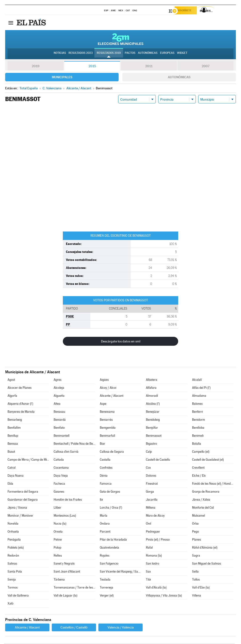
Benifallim (14, 428)
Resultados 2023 (81, 54)
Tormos (13, 588)
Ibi (101, 500)
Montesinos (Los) (65, 516)
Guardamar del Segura (23, 500)
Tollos (196, 580)
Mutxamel (199, 516)
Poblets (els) (16, 548)
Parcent (105, 532)
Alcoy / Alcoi (108, 388)
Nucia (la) (60, 524)
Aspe (103, 404)
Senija (12, 580)
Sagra (196, 556)
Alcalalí (197, 380)
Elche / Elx (199, 476)
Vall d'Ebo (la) (201, 588)
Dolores (151, 476)
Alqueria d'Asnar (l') (20, 404)
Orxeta (58, 532)
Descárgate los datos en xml (121, 342)
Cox (148, 468)
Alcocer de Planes (20, 388)
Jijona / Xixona (17, 508)
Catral (12, 468)
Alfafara (151, 388)
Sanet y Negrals (64, 564)
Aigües (104, 380)
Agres (58, 380)
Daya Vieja (61, 476)
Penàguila (14, 540)
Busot (11, 452)
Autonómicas (179, 78)
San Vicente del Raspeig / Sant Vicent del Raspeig (120, 572)
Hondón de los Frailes (68, 500)
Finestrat (152, 484)
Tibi (148, 580)
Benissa (13, 444)
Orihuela (13, 532)
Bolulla (197, 444)
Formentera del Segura (23, 492)
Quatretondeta (109, 548)
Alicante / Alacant (112, 396)
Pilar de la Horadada (113, 540)
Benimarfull (107, 436)
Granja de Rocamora (206, 492)
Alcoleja (59, 388)
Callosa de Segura (112, 452)
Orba (195, 524)
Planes (197, 540)
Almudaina (199, 396)
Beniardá (60, 420)
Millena (151, 508)
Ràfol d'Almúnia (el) (205, 548)
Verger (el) (107, 596)
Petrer (58, 540)
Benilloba (198, 428)
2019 (36, 67)
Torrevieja (106, 588)
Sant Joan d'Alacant (67, 572)
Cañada (59, 460)
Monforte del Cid (203, 508)
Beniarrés (106, 420)
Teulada (105, 580)
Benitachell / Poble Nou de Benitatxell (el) (74, 444)
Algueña (59, 396)
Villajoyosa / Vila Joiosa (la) (164, 596)
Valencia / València (121, 628)
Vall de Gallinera (18, 596)
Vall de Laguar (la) (66, 596)
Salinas (12, 564)
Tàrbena (59, 580)
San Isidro (153, 564)
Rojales (105, 556)
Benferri (197, 412)
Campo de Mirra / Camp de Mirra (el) (28, 460)
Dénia (104, 476)
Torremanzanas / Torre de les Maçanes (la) (74, 588)
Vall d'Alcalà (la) (156, 588)
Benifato (59, 428)
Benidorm (199, 420)
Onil (149, 524)
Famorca (106, 484)
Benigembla (108, 428)
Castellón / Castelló (74, 628)
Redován (13, 556)
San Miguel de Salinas (207, 564)
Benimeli (198, 436)
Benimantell (62, 436)
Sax (148, 572)
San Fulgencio (109, 564)
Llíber (57, 508)
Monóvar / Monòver (20, 516)
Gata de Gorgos (110, 492)
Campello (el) (201, 452)
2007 (206, 67)
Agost (11, 380)
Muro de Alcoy (155, 516)
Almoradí (152, 396)
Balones (197, 404)
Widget (182, 54)
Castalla (105, 460)
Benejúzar (153, 412)
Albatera (152, 380)
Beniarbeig (15, 420)
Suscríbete (188, 11)
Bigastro (151, 444)
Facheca (59, 484)
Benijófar (152, 428)
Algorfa (12, 396)
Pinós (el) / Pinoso (158, 540)
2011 (149, 67)
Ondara (105, 524)
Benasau (59, 412)
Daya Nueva (16, 476)
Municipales (62, 78)
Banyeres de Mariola (21, 412)
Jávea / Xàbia (201, 500)
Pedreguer (153, 532)
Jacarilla (152, 500)
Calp (149, 452)
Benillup (13, 436)
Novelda (13, 524)
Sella (195, 572)
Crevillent (198, 468)
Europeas (167, 54)
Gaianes (59, 492)
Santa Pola (15, 572)
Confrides (106, 468)
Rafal (149, 548)
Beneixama (107, 412)
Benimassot (154, 436)
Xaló (10, 604)
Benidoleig (153, 420)
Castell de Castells (158, 460)
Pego (195, 532)
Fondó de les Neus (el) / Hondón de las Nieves (213, 484)
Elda (10, 484)
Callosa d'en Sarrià (66, 452)
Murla (104, 516)
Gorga (150, 492)
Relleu (58, 556)
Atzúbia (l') (153, 404)
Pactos (130, 54)
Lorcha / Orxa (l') (111, 508)
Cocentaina (61, 468)
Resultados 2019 (109, 54)
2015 (92, 67)
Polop (57, 548)
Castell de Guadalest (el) (208, 460)
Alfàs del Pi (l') (201, 388)
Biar (102, 444)
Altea (57, 404)
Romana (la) (154, 556)
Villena (197, 596)
